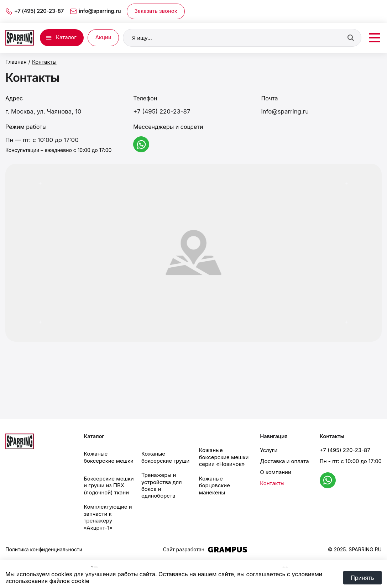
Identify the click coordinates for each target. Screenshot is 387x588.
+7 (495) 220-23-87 (162, 111)
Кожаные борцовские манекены (215, 481)
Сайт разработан (205, 545)
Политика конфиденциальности (44, 545)
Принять (362, 578)
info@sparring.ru (285, 111)
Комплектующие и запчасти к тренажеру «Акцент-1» (108, 513)
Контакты (272, 479)
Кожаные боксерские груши (165, 453)
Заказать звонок (156, 11)
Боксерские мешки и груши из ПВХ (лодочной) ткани (109, 481)
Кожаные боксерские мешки (109, 453)
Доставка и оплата (284, 457)
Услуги (269, 446)
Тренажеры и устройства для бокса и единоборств (162, 481)
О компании (275, 468)
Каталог (66, 37)
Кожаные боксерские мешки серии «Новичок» (224, 453)
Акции (103, 37)
